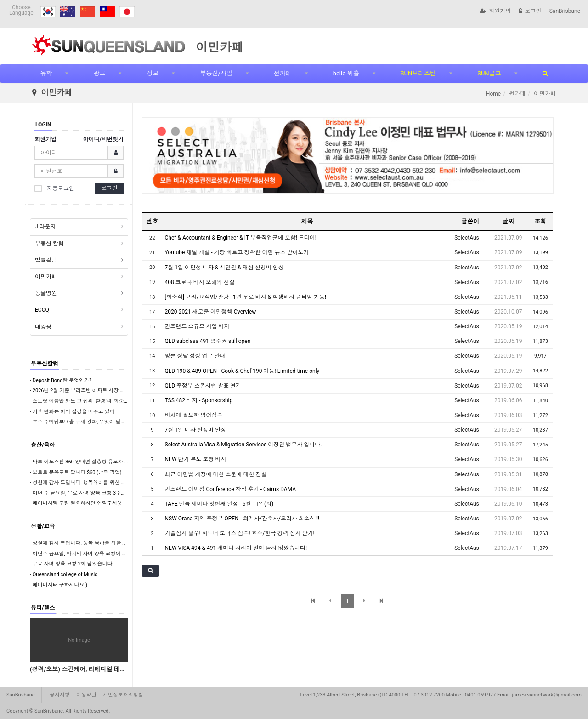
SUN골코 (489, 73)
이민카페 (46, 277)
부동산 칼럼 (49, 244)
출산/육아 (43, 445)
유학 (46, 73)
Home (493, 94)
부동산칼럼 (45, 364)
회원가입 (495, 11)
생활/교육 (43, 526)
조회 (540, 221)
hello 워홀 (346, 73)
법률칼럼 (46, 260)
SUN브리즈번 (418, 73)
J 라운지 (45, 227)
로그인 (530, 11)
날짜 (508, 221)
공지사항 (60, 695)
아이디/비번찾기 (103, 139)
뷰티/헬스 (43, 608)
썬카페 (283, 73)
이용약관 (86, 695)
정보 (153, 73)
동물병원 (46, 293)
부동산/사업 (216, 73)
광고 (99, 73)
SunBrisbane (565, 11)
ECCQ (42, 310)
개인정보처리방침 (123, 695)
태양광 (43, 327)
